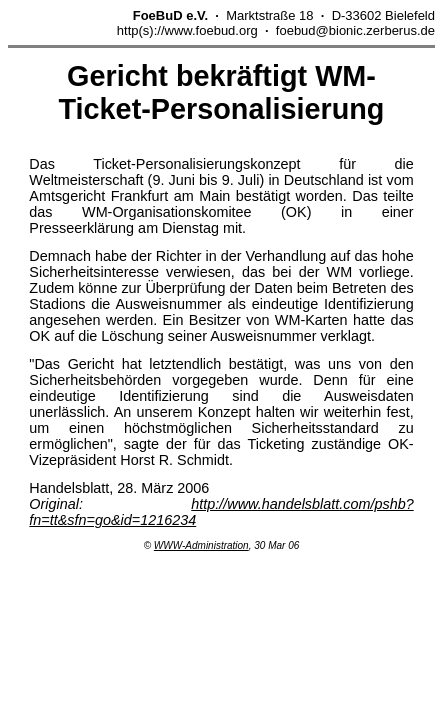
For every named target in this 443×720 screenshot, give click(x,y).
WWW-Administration (201, 545)
